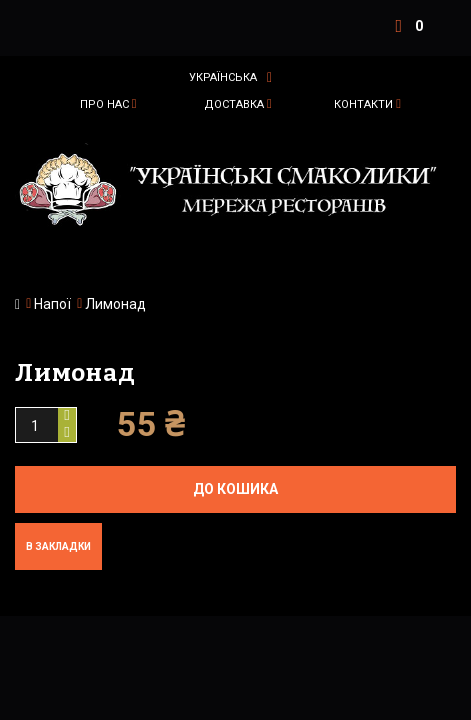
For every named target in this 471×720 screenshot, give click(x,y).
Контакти (363, 104)
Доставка (234, 104)
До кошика (235, 489)
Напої (52, 304)
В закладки (58, 546)
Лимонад (115, 304)
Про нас (104, 104)
